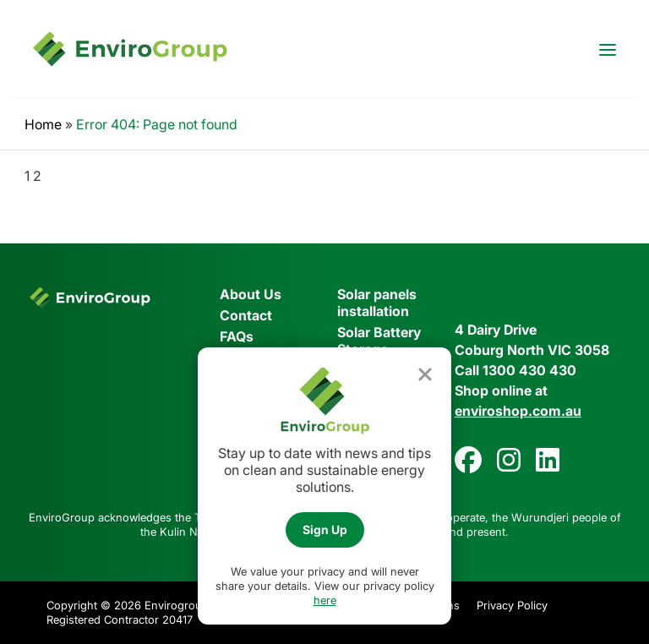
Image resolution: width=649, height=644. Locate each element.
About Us (251, 294)
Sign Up (325, 529)
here (325, 600)
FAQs (237, 336)
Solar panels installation (377, 303)
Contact (246, 315)
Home (43, 124)
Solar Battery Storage (379, 341)
